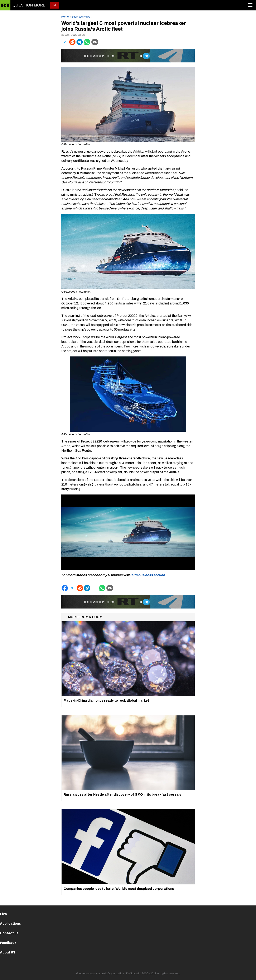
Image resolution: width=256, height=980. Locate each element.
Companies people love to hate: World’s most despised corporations (119, 889)
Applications (10, 924)
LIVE (54, 5)
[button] (65, 42)
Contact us (9, 933)
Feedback (8, 943)
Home (65, 17)
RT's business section (148, 575)
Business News (81, 17)
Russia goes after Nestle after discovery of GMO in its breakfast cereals (122, 794)
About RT (8, 952)
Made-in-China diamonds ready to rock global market (106, 700)
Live (3, 914)
